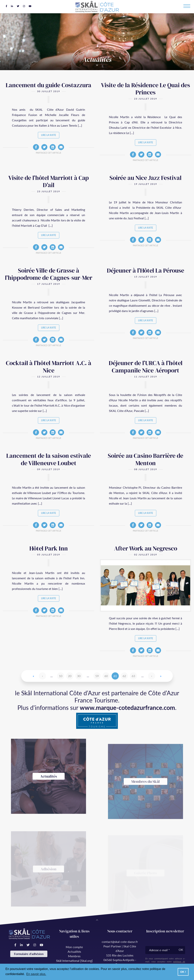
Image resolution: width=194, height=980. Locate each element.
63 (133, 676)
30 (79, 676)
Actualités (74, 951)
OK (181, 950)
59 (97, 676)
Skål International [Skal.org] (74, 961)
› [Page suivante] (152, 676)
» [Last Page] (161, 676)
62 (124, 676)
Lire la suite (49, 135)
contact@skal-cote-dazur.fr (120, 942)
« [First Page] (33, 676)
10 (61, 676)
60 (106, 676)
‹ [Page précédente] (43, 676)
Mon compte (74, 947)
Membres (74, 956)
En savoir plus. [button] (36, 974)
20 (70, 676)
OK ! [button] (183, 972)
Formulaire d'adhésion (29, 954)
